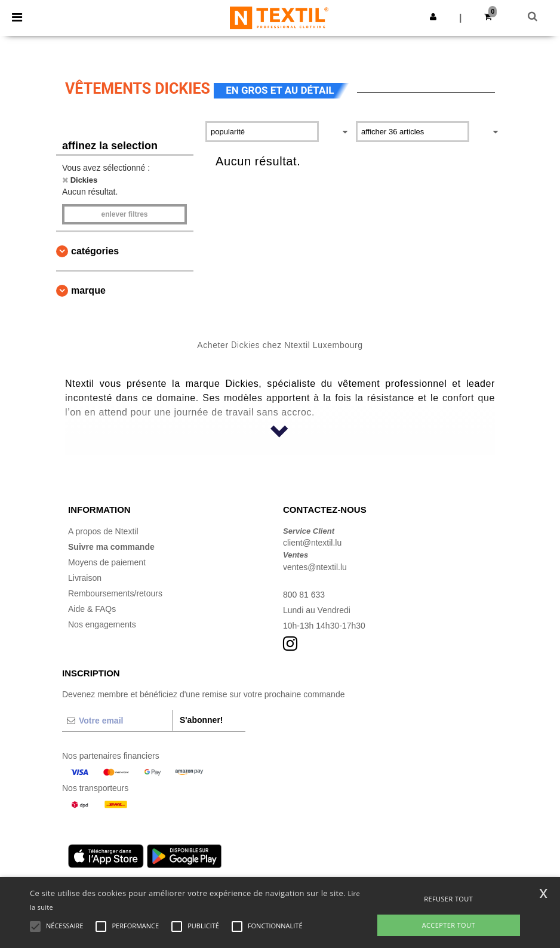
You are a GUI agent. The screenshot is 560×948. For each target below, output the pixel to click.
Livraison (85, 578)
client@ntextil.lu (312, 543)
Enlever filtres (124, 214)
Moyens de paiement (107, 562)
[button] (433, 17)
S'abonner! (201, 720)
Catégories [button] (95, 251)
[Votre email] (117, 721)
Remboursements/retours (115, 593)
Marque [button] (88, 290)
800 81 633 (304, 595)
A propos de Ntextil (103, 531)
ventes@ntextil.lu (315, 567)
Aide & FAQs (92, 609)
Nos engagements (102, 624)
